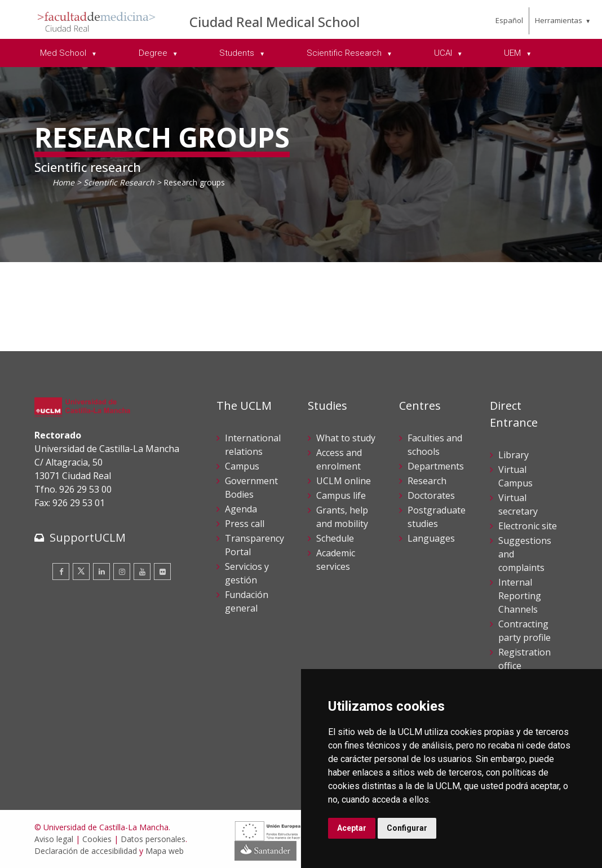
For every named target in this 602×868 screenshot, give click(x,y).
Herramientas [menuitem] (559, 20)
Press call (245, 524)
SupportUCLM (88, 537)
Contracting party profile (524, 631)
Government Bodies (251, 488)
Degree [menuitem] (154, 53)
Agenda (241, 509)
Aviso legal (54, 839)
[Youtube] (142, 572)
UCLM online (344, 481)
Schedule (335, 538)
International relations (253, 445)
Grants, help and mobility (342, 517)
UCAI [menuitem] (444, 53)
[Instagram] (122, 572)
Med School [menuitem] (64, 53)
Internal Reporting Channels (520, 596)
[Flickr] (162, 572)
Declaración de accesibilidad (86, 851)
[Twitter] (81, 572)
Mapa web (165, 851)
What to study (346, 438)
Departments (436, 466)
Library (514, 455)
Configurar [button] (407, 828)
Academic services (336, 560)
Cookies (97, 839)
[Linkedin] (101, 572)
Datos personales (153, 839)
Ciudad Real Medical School (275, 22)
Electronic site (528, 526)
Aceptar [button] (352, 828)
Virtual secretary (518, 504)
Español (509, 20)
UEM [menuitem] (514, 53)
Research (427, 481)
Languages (431, 538)
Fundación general (247, 601)
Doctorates (431, 495)
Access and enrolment (339, 459)
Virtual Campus (515, 476)
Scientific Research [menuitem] (345, 53)
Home (63, 182)
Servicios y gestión (247, 573)
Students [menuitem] (238, 53)
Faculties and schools (435, 445)
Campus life (341, 495)
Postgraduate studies (437, 517)
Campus (242, 466)
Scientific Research (119, 182)
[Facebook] (61, 572)
